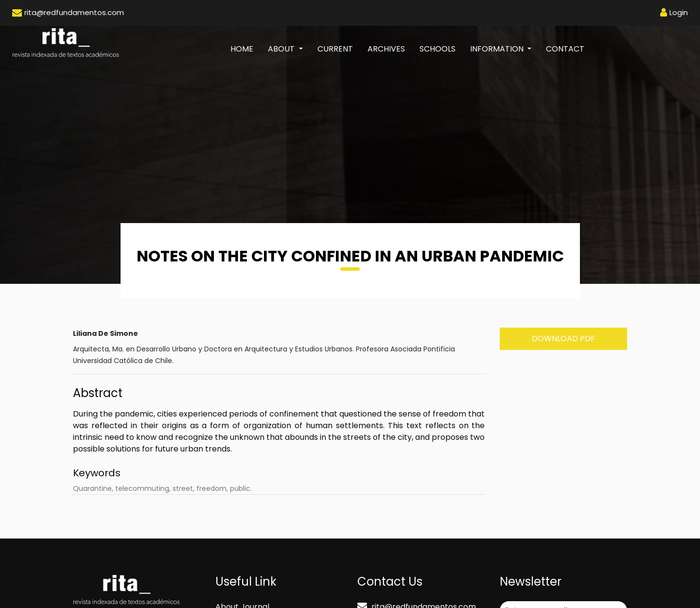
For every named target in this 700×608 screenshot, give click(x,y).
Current (335, 49)
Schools (437, 49)
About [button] (282, 49)
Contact (565, 49)
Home (245, 49)
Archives (386, 49)
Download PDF (563, 339)
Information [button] (498, 49)
